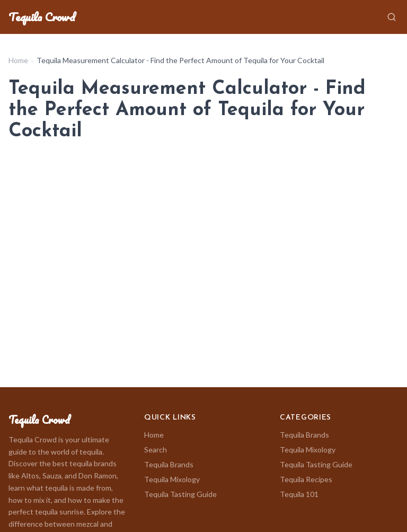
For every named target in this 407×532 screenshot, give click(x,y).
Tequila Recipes (306, 479)
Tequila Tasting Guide (180, 494)
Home (18, 60)
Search (156, 450)
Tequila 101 (299, 494)
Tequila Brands (169, 464)
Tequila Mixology (172, 479)
